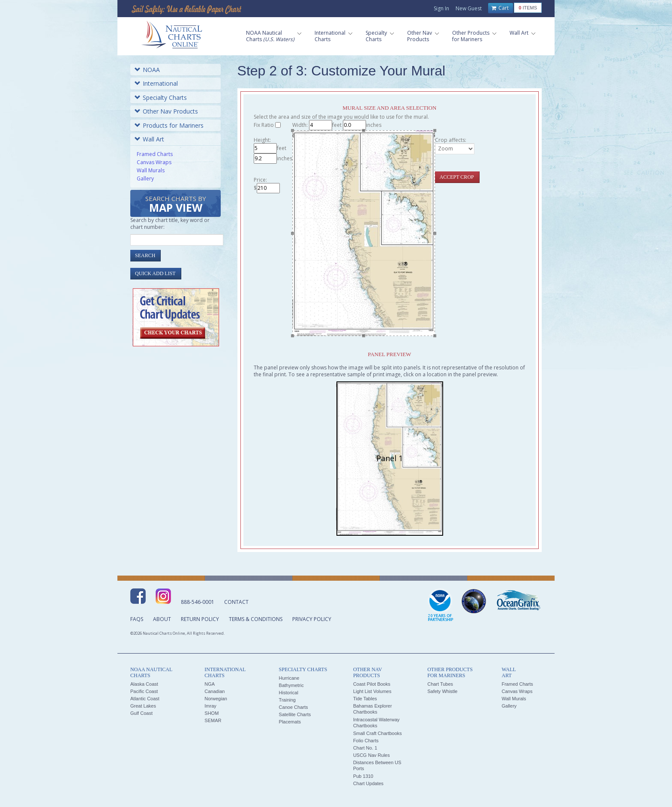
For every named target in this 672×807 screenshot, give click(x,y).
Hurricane (289, 678)
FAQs (137, 619)
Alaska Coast (144, 684)
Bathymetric (291, 685)
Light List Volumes (372, 691)
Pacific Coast (144, 691)
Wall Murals (151, 170)
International (156, 83)
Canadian (214, 691)
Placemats (290, 722)
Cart (500, 8)
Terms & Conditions (256, 619)
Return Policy (200, 619)
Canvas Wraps (154, 162)
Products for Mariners (169, 125)
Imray (210, 706)
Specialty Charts (161, 97)
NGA (210, 684)
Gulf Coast (141, 713)
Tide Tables (365, 699)
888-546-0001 (198, 602)
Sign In (441, 8)
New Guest (469, 8)
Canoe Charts (294, 707)
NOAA (147, 70)
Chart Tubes (440, 684)
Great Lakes (143, 706)
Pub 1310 (363, 776)
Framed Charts (155, 154)
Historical (289, 693)
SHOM (211, 713)
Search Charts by (176, 205)
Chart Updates (368, 783)
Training (287, 700)
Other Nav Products (166, 111)
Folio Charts (366, 741)
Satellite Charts (295, 714)
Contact (236, 602)
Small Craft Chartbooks (378, 733)
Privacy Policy (312, 619)
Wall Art (149, 139)
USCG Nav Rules (372, 755)
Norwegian (216, 699)
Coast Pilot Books (372, 684)
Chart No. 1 (365, 748)
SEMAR (213, 720)
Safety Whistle (442, 691)
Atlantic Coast (145, 699)
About (162, 619)
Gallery (145, 178)
